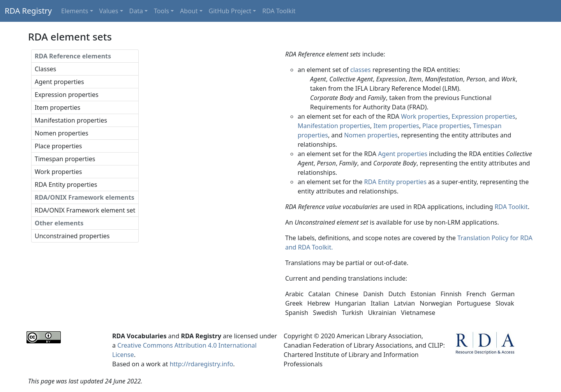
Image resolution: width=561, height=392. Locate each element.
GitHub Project (230, 11)
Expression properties (67, 95)
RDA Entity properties (66, 185)
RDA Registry (28, 11)
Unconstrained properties (72, 236)
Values (109, 11)
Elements (75, 11)
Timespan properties (65, 159)
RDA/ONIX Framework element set (85, 210)
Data (136, 11)
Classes (45, 69)
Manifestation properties (71, 120)
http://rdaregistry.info (201, 364)
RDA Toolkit (279, 11)
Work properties (58, 172)
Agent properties (59, 82)
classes (361, 70)
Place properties (58, 146)
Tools (161, 11)
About (189, 11)
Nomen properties (62, 133)
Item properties (57, 107)
